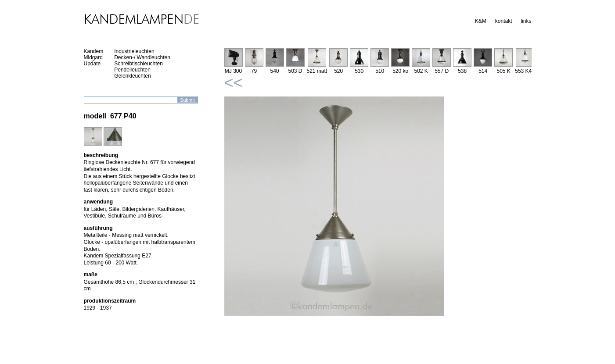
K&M (481, 21)
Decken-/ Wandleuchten (142, 57)
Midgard (93, 57)
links (526, 21)
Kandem (94, 51)
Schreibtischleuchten (138, 64)
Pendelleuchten (132, 70)
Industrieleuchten (134, 51)
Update (92, 64)
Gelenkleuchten (132, 76)
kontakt (504, 21)
